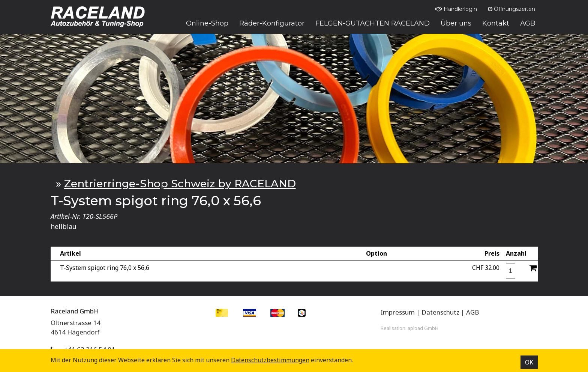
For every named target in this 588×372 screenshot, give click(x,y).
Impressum (398, 312)
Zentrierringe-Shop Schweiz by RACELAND (180, 184)
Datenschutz (440, 312)
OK (529, 362)
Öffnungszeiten (511, 9)
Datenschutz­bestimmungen (270, 360)
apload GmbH (423, 328)
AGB (472, 312)
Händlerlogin (456, 9)
